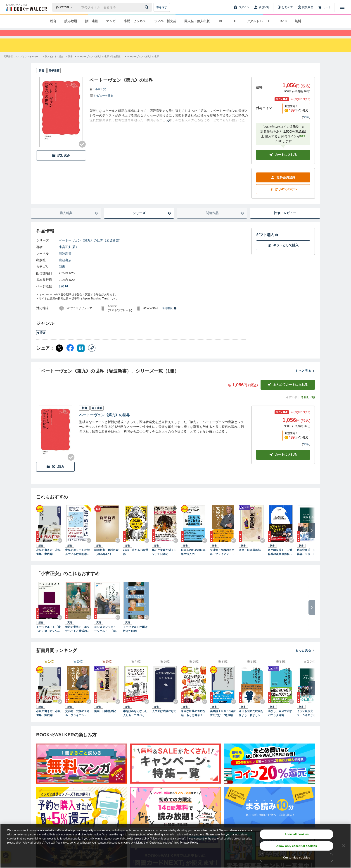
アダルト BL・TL (259, 21)
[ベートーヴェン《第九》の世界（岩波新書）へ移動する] (100, 65)
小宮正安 (100, 97)
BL (221, 21)
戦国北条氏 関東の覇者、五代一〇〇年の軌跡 (309, 560)
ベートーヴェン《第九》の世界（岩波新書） (90, 249)
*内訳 (306, 125)
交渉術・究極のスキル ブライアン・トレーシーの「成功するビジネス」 (222, 560)
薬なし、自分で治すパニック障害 (280, 721)
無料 (298, 21)
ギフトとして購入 (283, 253)
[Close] (344, 846)
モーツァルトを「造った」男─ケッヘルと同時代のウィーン (48, 637)
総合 (53, 21)
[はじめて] (285, 7)
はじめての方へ (283, 197)
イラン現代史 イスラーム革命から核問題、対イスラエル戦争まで (309, 722)
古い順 (291, 405)
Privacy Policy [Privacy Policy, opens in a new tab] (189, 843)
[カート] (324, 7)
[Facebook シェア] (70, 356)
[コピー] (92, 356)
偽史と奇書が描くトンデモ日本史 (164, 560)
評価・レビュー (285, 221)
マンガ (111, 21)
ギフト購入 (267, 243)
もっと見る (305, 379)
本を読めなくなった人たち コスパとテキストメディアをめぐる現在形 (135, 722)
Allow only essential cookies (296, 846)
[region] (175, 846)
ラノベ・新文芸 (165, 21)
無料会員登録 (283, 185)
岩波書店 (65, 268)
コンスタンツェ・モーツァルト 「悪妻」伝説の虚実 (106, 637)
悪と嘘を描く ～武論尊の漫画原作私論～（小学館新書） (280, 560)
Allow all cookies (297, 834)
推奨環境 (169, 316)
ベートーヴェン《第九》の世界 (104, 423)
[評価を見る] (101, 103)
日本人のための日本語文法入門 (193, 560)
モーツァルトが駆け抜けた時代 (135, 637)
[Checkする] (82, 152)
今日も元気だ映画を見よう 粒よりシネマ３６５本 (251, 722)
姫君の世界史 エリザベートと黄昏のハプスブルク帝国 (77, 637)
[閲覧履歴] (305, 7)
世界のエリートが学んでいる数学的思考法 (77, 560)
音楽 (41, 341)
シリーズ (152, 221)
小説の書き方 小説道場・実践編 (48, 560)
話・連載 (92, 21)
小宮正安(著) (68, 255)
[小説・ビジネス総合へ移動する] (53, 65)
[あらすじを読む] (169, 124)
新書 (62, 275)
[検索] (147, 7)
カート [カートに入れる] (283, 463)
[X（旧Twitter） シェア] (59, 356)
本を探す (162, 7)
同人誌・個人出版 (197, 21)
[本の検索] (65, 7)
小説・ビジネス (135, 21)
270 (63, 294)
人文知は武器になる (164, 719)
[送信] (147, 7)
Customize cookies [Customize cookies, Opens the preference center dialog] (296, 857)
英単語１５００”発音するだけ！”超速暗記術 (223, 722)
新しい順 (308, 405)
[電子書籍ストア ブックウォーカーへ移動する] (21, 65)
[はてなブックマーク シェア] (81, 356)
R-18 (283, 21)
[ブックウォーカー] (26, 7)
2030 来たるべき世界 (136, 560)
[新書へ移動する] (70, 65)
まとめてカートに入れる (288, 393)
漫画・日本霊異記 (250, 558)
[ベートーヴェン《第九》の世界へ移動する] (143, 65)
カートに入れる (283, 163)
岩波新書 (65, 262)
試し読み (61, 164)
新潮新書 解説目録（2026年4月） (106, 560)
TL (235, 21)
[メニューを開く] (342, 7)
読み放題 (71, 21)
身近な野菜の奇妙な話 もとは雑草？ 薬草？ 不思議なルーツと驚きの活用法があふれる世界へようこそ (193, 722)
